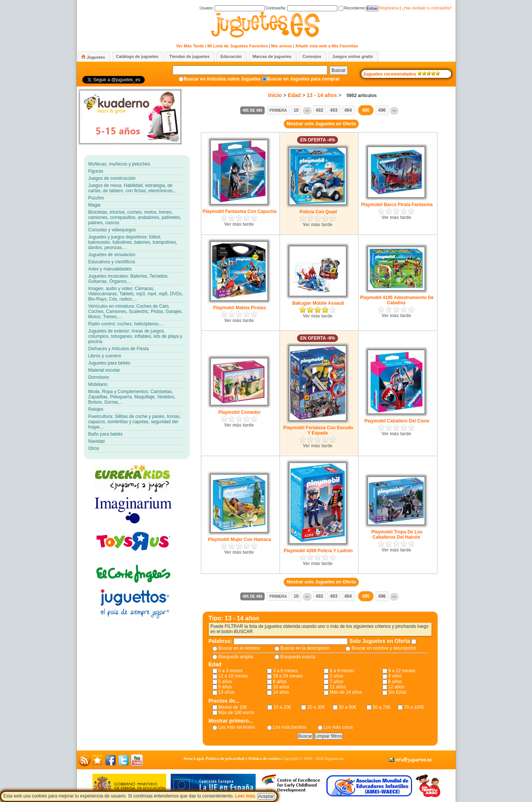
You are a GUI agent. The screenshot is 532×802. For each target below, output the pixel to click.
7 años (336, 682)
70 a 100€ (414, 707)
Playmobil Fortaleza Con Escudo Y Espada (318, 430)
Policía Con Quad (318, 212)
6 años (280, 682)
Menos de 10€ (233, 707)
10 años (281, 687)
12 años (396, 687)
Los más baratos (290, 727)
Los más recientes (237, 727)
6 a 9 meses (342, 671)
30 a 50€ (348, 707)
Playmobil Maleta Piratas (240, 308)
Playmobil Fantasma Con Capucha (240, 211)
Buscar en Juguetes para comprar (303, 79)
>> (394, 111)
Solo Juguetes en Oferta (380, 641)
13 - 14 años (322, 95)
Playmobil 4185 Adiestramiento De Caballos (397, 300)
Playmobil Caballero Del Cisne (397, 421)
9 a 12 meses (402, 671)
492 (320, 110)
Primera (278, 110)
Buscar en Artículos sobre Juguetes (222, 79)
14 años (281, 692)
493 (334, 110)
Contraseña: (301, 8)
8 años (395, 682)
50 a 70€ (381, 707)
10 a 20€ (282, 707)
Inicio (275, 95)
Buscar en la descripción (305, 648)
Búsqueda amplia (236, 657)
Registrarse (389, 8)
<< (307, 111)
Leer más (245, 796)
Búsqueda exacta (298, 657)
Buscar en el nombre (239, 648)
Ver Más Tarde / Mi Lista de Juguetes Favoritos (222, 46)
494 (348, 110)
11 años (338, 687)
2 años (336, 676)
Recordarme (352, 8)
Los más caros (338, 727)
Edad (294, 95)
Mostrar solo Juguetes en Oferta (321, 124)
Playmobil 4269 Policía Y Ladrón (318, 551)
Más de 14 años (346, 692)
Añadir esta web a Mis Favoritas (327, 46)
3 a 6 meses (285, 671)
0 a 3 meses (231, 671)
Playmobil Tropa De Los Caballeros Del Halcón (397, 535)
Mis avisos (282, 46)
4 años (395, 676)
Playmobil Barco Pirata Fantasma (397, 205)
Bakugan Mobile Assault (318, 303)
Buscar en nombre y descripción (384, 648)
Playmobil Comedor (240, 412)
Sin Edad (398, 692)
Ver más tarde (239, 224)
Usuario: (232, 8)
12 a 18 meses (233, 676)
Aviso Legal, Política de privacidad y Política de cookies (232, 758)
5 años (225, 682)
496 (382, 110)
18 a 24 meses (288, 676)
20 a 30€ (316, 707)
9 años (225, 687)
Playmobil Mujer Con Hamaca (239, 539)
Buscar (339, 70)
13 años (227, 692)
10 (296, 110)
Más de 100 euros (236, 712)
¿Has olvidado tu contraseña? (427, 8)
